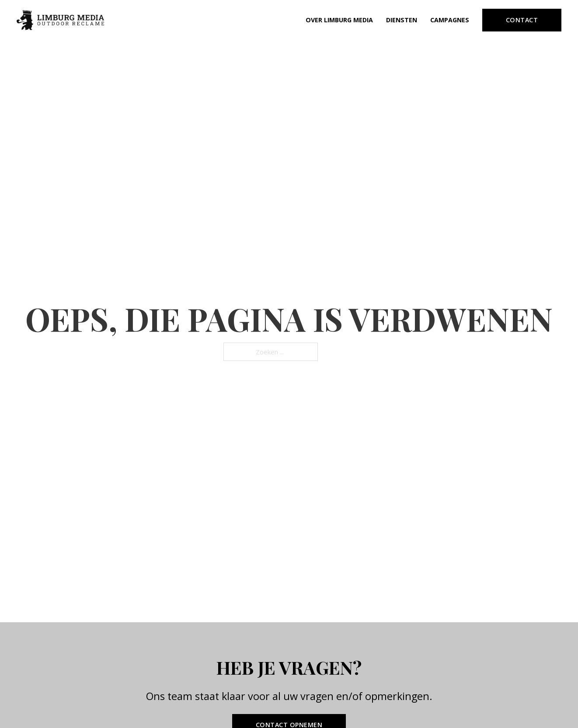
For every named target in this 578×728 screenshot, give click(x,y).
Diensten (402, 20)
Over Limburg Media (339, 20)
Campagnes (450, 20)
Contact (522, 20)
